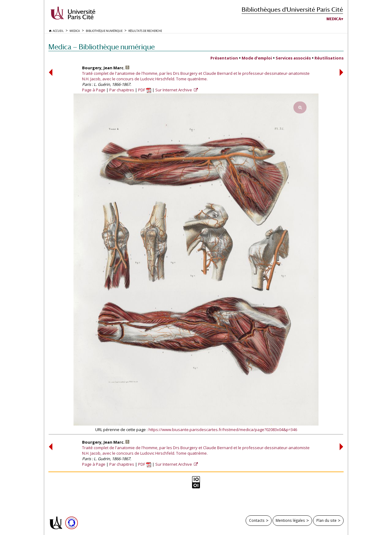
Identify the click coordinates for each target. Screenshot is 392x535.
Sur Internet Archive (174, 90)
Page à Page (94, 90)
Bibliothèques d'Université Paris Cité (292, 9)
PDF (145, 90)
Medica (334, 19)
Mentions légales (290, 520)
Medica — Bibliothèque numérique (102, 47)
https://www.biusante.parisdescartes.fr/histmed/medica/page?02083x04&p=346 (223, 430)
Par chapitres (122, 90)
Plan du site (326, 520)
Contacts (257, 520)
